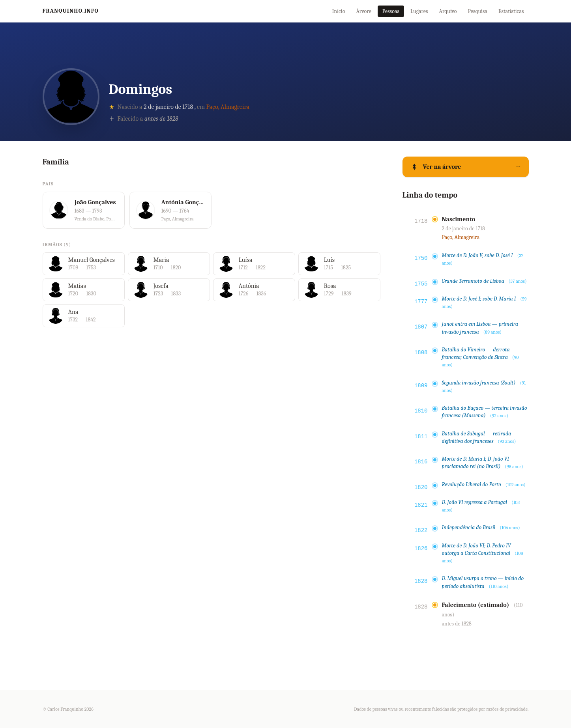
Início (338, 11)
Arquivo (448, 11)
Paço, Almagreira (228, 107)
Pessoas (391, 11)
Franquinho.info (71, 11)
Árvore (363, 11)
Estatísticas (511, 11)
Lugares (419, 11)
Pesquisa (478, 11)
